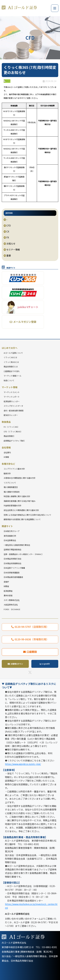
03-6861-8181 (50, 947)
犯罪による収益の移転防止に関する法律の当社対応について (27, 515)
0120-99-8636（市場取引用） (32, 639)
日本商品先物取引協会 (12, 559)
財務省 (6, 586)
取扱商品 (6, 422)
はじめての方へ (10, 348)
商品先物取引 (9, 436)
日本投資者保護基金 (12, 573)
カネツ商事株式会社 (12, 600)
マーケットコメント (12, 392)
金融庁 (6, 582)
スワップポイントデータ (13, 406)
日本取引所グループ (12, 531)
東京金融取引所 (10, 536)
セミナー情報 (12, 250)
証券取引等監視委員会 (12, 549)
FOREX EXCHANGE (12, 609)
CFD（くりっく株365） (13, 431)
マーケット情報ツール (12, 376)
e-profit (46, 664)
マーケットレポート (12, 397)
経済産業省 (8, 591)
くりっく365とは (10, 357)
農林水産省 (8, 595)
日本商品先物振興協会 (12, 563)
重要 (7, 255)
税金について (9, 380)
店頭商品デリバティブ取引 (14, 441)
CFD (7, 225)
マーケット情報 (10, 387)
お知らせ (10, 244)
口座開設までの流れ (12, 371)
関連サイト (7, 526)
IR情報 (6, 457)
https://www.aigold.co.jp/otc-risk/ (23, 764)
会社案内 (7, 452)
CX (6, 231)
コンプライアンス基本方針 (14, 469)
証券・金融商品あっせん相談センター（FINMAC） (24, 554)
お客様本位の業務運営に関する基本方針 (20, 478)
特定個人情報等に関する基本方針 (17, 496)
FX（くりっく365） (11, 427)
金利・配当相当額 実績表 (14, 411)
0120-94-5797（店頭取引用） (32, 627)
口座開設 (32, 652)
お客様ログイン (17, 664)
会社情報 (6, 447)
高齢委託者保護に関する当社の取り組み (20, 501)
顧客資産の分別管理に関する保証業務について (22, 519)
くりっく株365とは (11, 362)
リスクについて (10, 483)
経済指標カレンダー (12, 401)
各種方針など (8, 464)
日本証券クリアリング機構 (14, 568)
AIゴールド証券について (13, 353)
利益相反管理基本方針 (12, 505)
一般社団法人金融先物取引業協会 (17, 545)
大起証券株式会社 (11, 605)
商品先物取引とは (11, 367)
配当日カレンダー (11, 415)
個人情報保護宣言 (11, 487)
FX (6, 237)
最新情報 (9, 213)
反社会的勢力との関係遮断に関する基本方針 (21, 510)
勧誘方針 (7, 473)
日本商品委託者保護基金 (13, 577)
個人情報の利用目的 (12, 492)
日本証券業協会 (10, 540)
